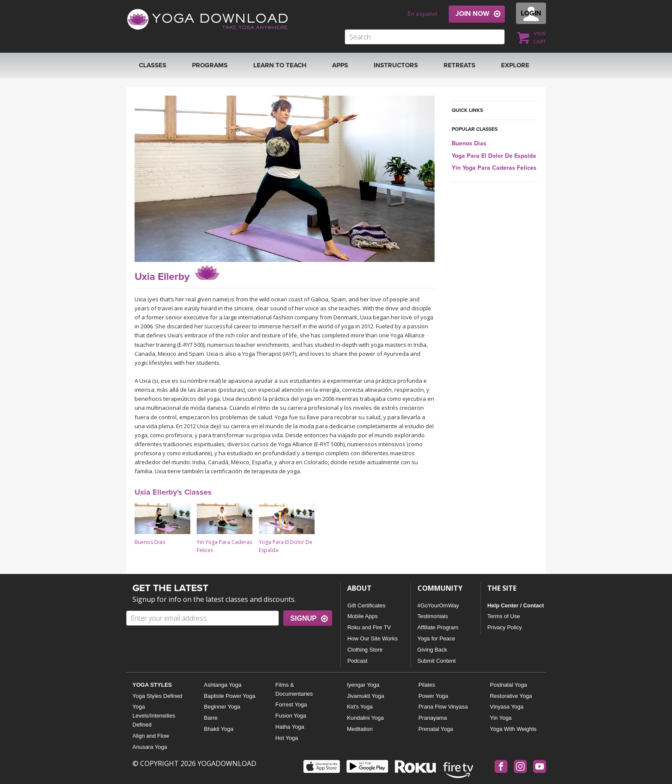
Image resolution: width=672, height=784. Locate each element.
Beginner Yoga (222, 707)
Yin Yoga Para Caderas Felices (494, 168)
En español (422, 14)
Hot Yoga (287, 738)
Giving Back (432, 650)
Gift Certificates (366, 605)
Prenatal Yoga (436, 729)
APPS (340, 65)
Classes (153, 65)
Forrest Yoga (291, 704)
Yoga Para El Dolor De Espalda (494, 156)
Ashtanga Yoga (223, 685)
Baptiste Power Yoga (230, 696)
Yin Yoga (501, 718)
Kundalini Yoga (365, 718)
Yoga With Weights (513, 729)
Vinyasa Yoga (507, 707)
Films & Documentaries (294, 689)
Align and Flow (151, 736)
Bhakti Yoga (219, 729)
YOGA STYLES (152, 685)
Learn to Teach (280, 65)
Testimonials (433, 616)
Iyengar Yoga (363, 685)
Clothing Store (365, 650)
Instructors (396, 65)
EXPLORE (515, 65)
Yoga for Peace (436, 638)
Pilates (427, 685)
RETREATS (459, 65)
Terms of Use (504, 616)
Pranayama (432, 718)
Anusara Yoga (150, 747)
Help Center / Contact (516, 605)
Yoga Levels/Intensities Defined (154, 716)
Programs (210, 65)
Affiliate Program (438, 627)
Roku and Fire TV (369, 627)
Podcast (357, 661)
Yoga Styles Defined (157, 696)
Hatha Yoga (290, 727)
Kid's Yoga (360, 707)
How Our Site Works (372, 638)
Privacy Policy (505, 627)
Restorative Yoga (511, 696)
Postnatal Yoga (508, 685)
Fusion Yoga (291, 716)
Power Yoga (433, 696)
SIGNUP (303, 618)
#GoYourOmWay (438, 605)
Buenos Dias (469, 143)
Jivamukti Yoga (365, 696)
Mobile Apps (362, 616)
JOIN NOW (472, 14)
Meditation (360, 729)
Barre (211, 718)
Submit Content (437, 661)
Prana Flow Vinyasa (443, 707)
